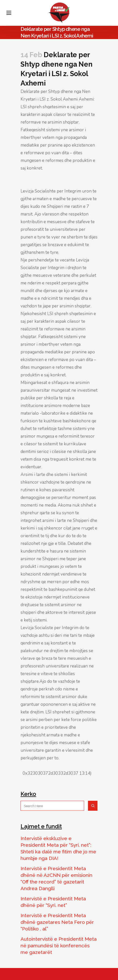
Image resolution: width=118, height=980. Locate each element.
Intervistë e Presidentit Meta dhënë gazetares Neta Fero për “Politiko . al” (57, 922)
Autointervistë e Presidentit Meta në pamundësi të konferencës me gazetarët (59, 946)
